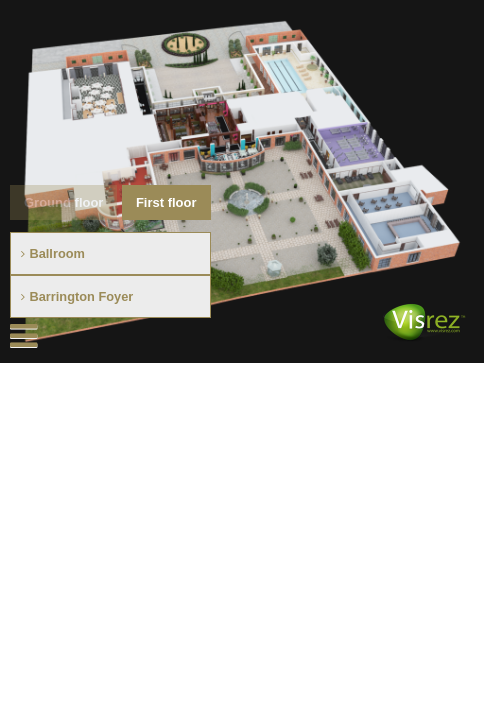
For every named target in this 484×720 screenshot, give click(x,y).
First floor (166, 202)
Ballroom (56, 253)
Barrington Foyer (81, 296)
